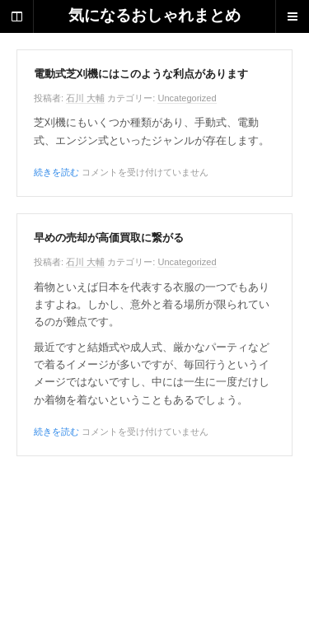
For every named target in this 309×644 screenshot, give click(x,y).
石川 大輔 (85, 98)
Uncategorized (187, 98)
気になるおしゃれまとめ (154, 16)
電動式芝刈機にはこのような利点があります (141, 74)
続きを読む (56, 172)
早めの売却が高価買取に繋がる (109, 238)
